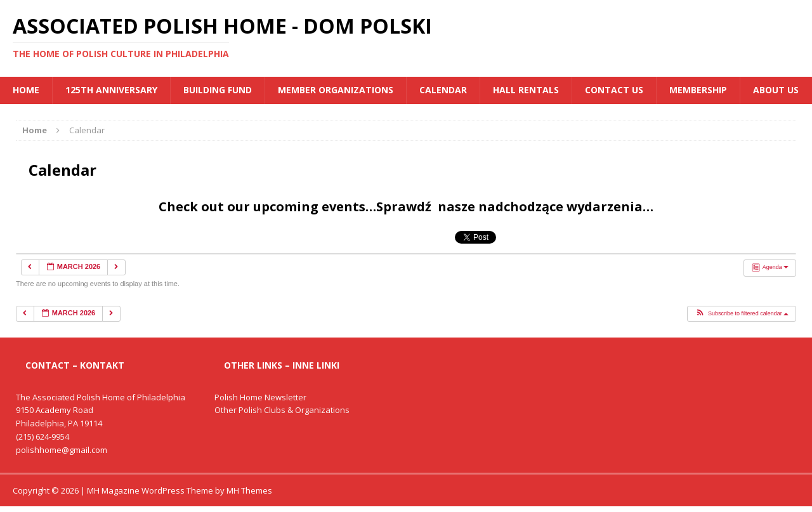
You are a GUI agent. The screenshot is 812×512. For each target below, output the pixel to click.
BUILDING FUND (218, 90)
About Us (776, 90)
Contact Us (614, 90)
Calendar (443, 90)
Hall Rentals (526, 90)
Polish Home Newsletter (260, 397)
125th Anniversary (111, 90)
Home (26, 90)
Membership (698, 90)
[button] (742, 314)
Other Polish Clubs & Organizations (282, 410)
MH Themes (249, 490)
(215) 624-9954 (43, 437)
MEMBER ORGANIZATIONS (336, 90)
